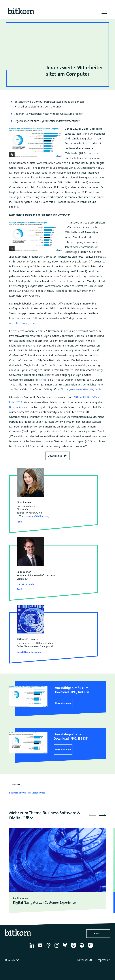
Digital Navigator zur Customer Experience (44, 903)
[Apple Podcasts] (74, 948)
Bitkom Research (19, 407)
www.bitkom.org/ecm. (23, 323)
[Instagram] (57, 948)
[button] (102, 815)
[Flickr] (91, 948)
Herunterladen (63, 703)
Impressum (104, 960)
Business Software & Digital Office (27, 793)
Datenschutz (85, 960)
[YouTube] (41, 948)
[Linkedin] (32, 948)
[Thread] (49, 948)
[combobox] (12, 960)
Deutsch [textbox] (10, 960)
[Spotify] (82, 948)
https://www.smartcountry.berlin (82, 389)
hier (55, 313)
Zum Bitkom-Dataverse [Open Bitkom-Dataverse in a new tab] (29, 652)
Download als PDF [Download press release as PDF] (57, 456)
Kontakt (98, 933)
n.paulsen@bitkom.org (37, 516)
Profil (20, 522)
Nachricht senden (26, 584)
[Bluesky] (66, 948)
